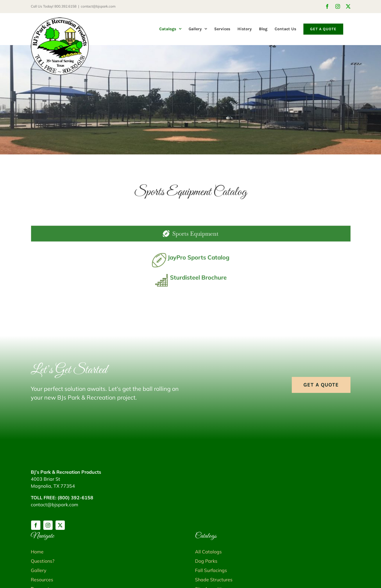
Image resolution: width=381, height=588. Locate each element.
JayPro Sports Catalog (198, 260)
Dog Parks (206, 561)
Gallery (39, 570)
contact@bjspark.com (98, 6)
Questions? (43, 561)
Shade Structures (214, 580)
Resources (42, 580)
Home (37, 552)
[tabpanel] (191, 276)
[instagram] (48, 525)
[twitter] (60, 525)
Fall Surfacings (211, 570)
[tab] (191, 236)
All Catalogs (208, 552)
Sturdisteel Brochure (198, 280)
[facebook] (36, 525)
